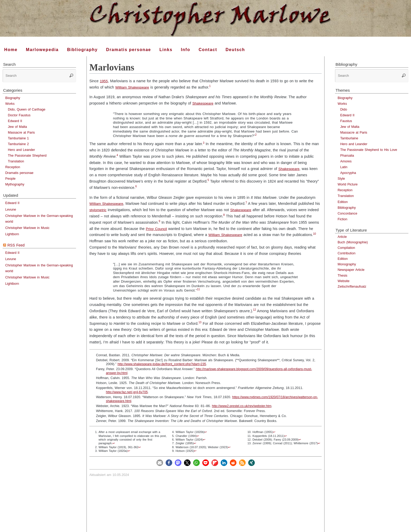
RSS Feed (16, 245)
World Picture (348, 184)
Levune (11, 210)
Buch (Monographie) (353, 242)
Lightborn (12, 234)
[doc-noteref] (211, 87)
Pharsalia (347, 156)
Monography (347, 264)
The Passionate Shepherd (27, 156)
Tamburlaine (349, 138)
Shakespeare (203, 103)
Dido (344, 109)
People (10, 179)
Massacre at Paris (21, 133)
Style (341, 179)
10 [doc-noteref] (315, 234)
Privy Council (157, 229)
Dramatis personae (19, 173)
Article (342, 237)
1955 (104, 81)
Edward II (15, 121)
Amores (346, 161)
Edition (343, 202)
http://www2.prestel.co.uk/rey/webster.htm (242, 406)
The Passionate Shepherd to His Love (369, 150)
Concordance (347, 213)
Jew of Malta (17, 127)
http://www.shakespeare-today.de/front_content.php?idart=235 (163, 364)
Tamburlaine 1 (18, 138)
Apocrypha (348, 173)
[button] (160, 463)
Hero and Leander (21, 150)
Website (344, 281)
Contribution (347, 253)
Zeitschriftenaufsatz (352, 287)
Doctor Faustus (19, 115)
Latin (344, 167)
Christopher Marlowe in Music (27, 228)
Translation (16, 161)
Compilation (346, 248)
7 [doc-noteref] (247, 203)
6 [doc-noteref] (136, 186)
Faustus (346, 121)
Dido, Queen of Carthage (27, 109)
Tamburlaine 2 (18, 144)
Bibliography (347, 208)
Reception (13, 167)
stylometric (98, 210)
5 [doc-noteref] (208, 180)
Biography (13, 98)
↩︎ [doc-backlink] (114, 443)
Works (10, 104)
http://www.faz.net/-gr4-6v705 (127, 392)
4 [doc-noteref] (117, 155)
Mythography (15, 184)
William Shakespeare (133, 87)
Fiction (342, 219)
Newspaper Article (351, 270)
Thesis (342, 276)
